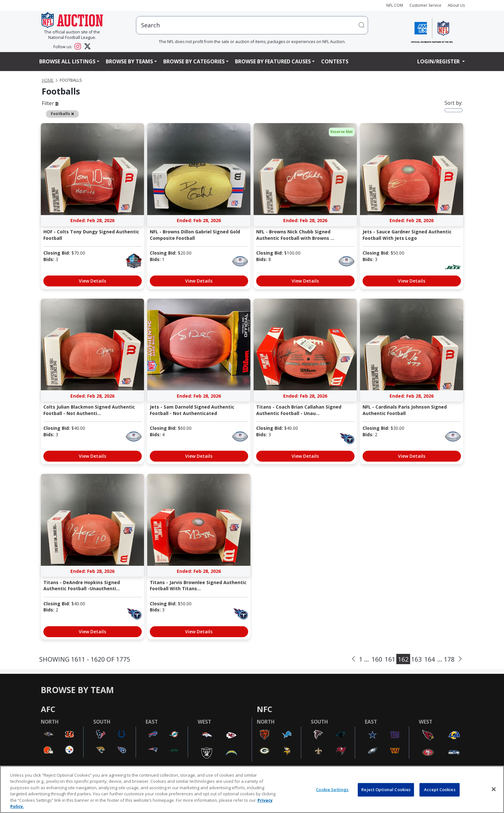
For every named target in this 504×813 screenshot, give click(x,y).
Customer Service (425, 5)
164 (430, 659)
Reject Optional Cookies (386, 790)
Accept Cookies (440, 790)
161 (390, 659)
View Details (92, 281)
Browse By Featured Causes (273, 61)
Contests (335, 61)
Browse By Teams (129, 61)
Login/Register (439, 61)
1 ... (364, 659)
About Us (456, 5)
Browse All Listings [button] (67, 61)
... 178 (446, 659)
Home (48, 80)
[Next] (460, 659)
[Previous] (353, 659)
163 (416, 659)
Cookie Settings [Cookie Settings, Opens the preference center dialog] (332, 790)
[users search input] (252, 25)
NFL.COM (395, 5)
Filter (50, 103)
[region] (252, 789)
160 (377, 659)
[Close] (494, 789)
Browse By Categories (194, 61)
